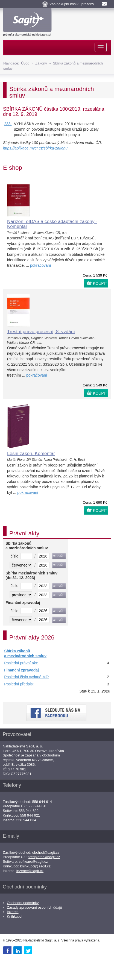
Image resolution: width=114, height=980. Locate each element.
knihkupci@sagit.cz (35, 866)
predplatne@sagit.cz (44, 857)
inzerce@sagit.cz (30, 871)
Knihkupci (14, 916)
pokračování (40, 265)
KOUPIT (100, 283)
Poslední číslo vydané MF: (27, 677)
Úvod (25, 63)
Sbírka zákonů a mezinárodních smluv (25, 653)
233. (8, 124)
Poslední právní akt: (21, 663)
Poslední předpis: (19, 684)
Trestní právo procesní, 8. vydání (41, 332)
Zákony (41, 63)
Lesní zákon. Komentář (31, 454)
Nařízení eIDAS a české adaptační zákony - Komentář (52, 224)
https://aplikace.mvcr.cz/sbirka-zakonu (35, 148)
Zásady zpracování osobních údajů (34, 907)
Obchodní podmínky (23, 903)
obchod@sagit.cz (46, 853)
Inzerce (13, 912)
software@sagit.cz (33, 862)
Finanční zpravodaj (21, 670)
